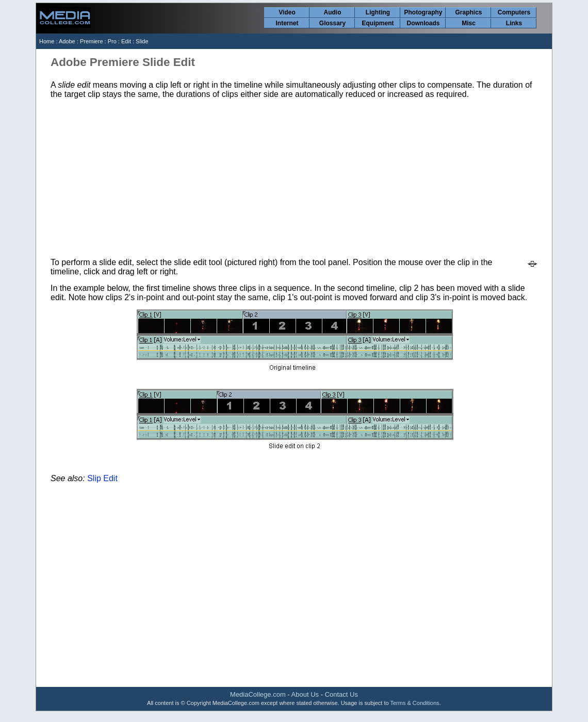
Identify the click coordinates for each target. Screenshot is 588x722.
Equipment (378, 23)
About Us (305, 694)
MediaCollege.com (258, 694)
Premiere (92, 41)
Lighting (378, 12)
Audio (333, 12)
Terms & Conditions (414, 703)
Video (287, 12)
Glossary (332, 23)
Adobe (67, 41)
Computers (514, 12)
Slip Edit (102, 478)
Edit (126, 41)
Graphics (468, 12)
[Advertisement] (295, 178)
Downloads (423, 23)
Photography (423, 12)
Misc (469, 23)
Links (514, 23)
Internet (287, 23)
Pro (112, 41)
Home (47, 41)
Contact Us (341, 694)
